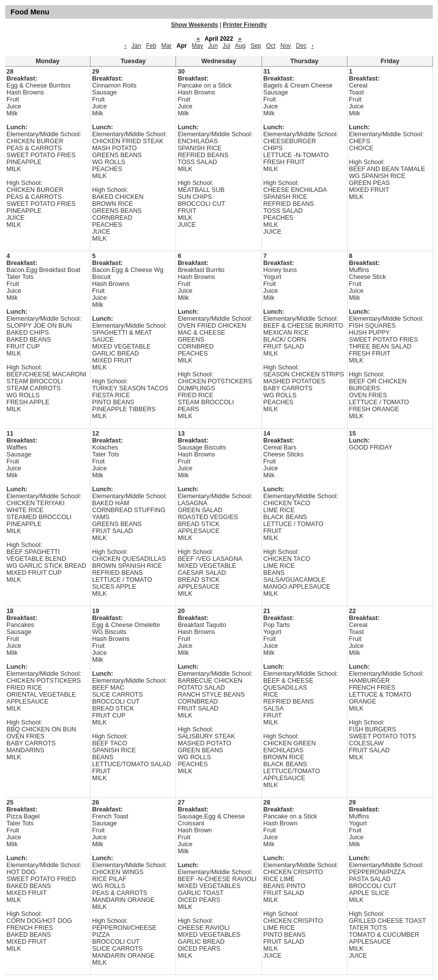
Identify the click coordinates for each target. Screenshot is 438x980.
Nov (286, 46)
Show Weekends (194, 25)
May (198, 46)
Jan (136, 46)
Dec (301, 46)
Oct (271, 46)
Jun (213, 46)
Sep (256, 46)
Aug (240, 46)
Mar (166, 46)
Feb (151, 46)
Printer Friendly (245, 25)
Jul (226, 46)
